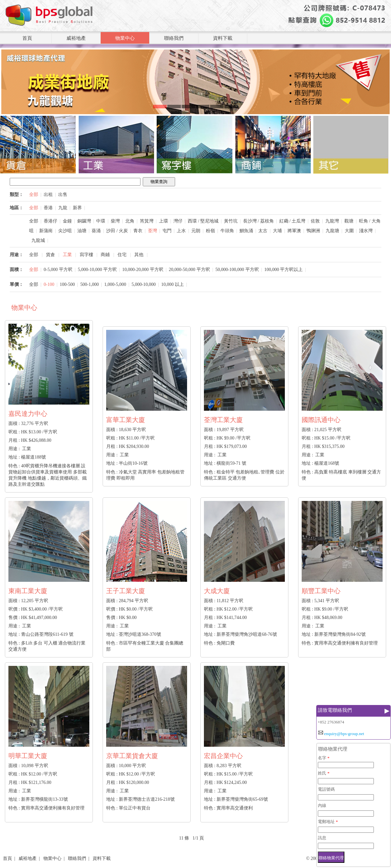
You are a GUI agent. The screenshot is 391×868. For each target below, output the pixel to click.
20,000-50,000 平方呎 (189, 270)
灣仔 (178, 221)
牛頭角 (227, 231)
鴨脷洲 (313, 231)
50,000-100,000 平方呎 (237, 270)
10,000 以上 (173, 284)
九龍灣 (332, 221)
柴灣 (115, 221)
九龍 (63, 208)
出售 (63, 195)
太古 (263, 231)
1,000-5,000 (115, 284)
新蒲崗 (46, 231)
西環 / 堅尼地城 (203, 221)
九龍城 (38, 240)
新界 (77, 208)
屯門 (167, 231)
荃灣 (152, 231)
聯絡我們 (174, 38)
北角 (130, 221)
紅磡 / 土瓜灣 (292, 221)
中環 (101, 221)
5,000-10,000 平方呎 (97, 270)
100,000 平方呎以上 (283, 270)
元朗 (196, 231)
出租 (48, 195)
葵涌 (96, 231)
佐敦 (315, 221)
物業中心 (125, 38)
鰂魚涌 (246, 231)
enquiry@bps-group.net (344, 734)
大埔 (277, 231)
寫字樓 (86, 255)
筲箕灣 (147, 221)
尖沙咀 (65, 231)
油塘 (82, 231)
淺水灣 (366, 231)
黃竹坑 (231, 221)
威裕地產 (76, 38)
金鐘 (67, 221)
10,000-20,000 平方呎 (143, 270)
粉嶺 (210, 231)
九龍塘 (332, 231)
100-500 (67, 284)
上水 (181, 231)
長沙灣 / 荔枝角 (258, 221)
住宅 (122, 255)
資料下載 (223, 38)
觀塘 (349, 221)
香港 (48, 208)
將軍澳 (294, 231)
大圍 (349, 231)
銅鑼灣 (84, 221)
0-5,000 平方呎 (58, 270)
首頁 (27, 38)
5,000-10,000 (144, 284)
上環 (163, 221)
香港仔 (50, 221)
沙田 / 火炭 (117, 231)
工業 (67, 255)
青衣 (138, 231)
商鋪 (105, 255)
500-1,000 (89, 284)
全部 (34, 195)
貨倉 (50, 255)
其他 (139, 255)
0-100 (49, 284)
